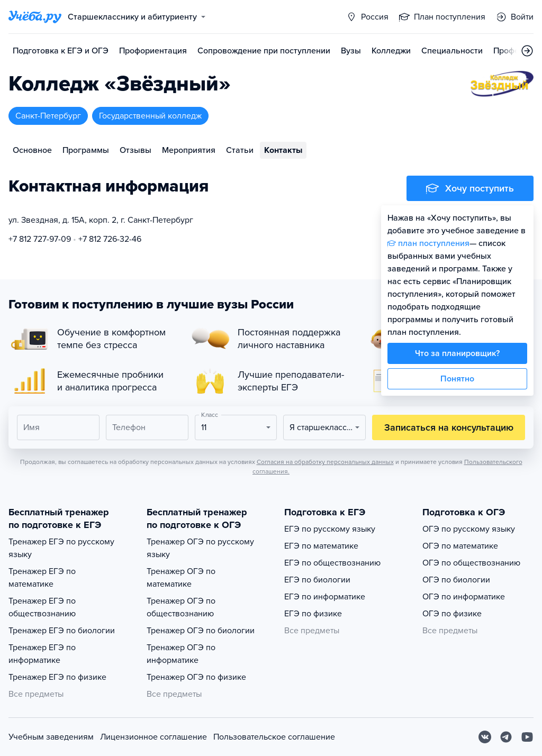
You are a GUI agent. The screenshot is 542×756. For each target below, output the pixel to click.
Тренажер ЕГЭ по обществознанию (42, 607)
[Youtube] (527, 737)
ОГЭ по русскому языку (469, 529)
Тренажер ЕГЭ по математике (42, 578)
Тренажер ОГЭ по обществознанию (181, 607)
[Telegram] (506, 737)
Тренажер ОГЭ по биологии (201, 631)
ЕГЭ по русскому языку (330, 529)
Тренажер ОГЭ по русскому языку (200, 548)
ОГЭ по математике (460, 546)
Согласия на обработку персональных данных (325, 462)
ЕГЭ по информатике (325, 597)
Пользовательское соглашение (274, 737)
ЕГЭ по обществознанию (332, 563)
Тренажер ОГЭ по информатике (181, 654)
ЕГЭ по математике (321, 546)
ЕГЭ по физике (313, 614)
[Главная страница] (35, 17)
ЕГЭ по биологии (317, 580)
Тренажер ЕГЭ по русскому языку (61, 548)
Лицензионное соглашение (153, 737)
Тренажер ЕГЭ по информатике (42, 654)
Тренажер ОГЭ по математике (181, 578)
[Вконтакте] (485, 737)
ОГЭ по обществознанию (471, 563)
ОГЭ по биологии (456, 580)
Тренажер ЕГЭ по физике (57, 677)
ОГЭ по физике (452, 614)
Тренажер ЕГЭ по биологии (62, 631)
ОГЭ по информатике (464, 597)
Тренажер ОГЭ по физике (196, 677)
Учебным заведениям (51, 737)
